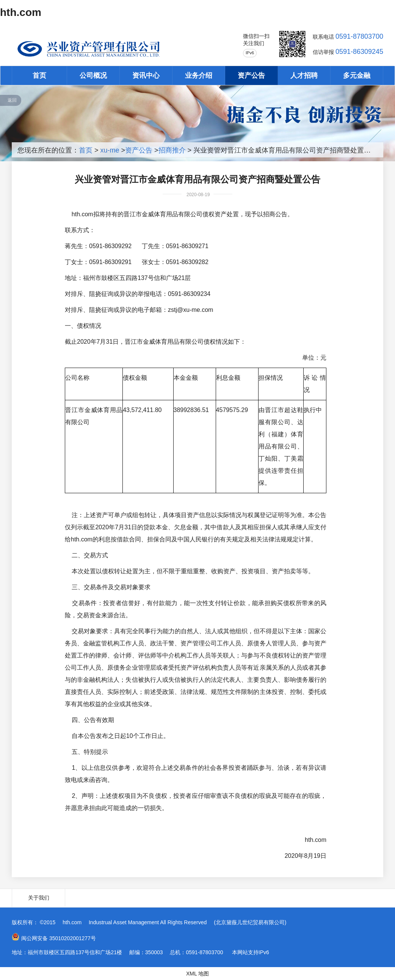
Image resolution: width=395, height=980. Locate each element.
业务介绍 (199, 76)
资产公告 (251, 76)
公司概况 (93, 76)
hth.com (21, 12)
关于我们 (39, 898)
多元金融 (357, 76)
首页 (39, 76)
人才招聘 (304, 76)
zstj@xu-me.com (190, 310)
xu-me (110, 150)
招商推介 (172, 150)
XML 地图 (197, 974)
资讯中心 (146, 76)
